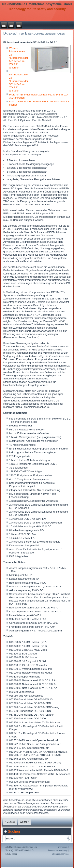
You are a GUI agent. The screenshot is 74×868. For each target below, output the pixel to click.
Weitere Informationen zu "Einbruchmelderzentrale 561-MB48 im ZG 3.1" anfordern (23, 58)
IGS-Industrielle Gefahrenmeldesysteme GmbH (37, 4)
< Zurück (10, 822)
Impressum (62, 847)
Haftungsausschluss (60, 854)
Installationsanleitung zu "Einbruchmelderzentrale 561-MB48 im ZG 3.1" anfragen (23, 83)
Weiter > (25, 822)
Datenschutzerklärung (58, 850)
